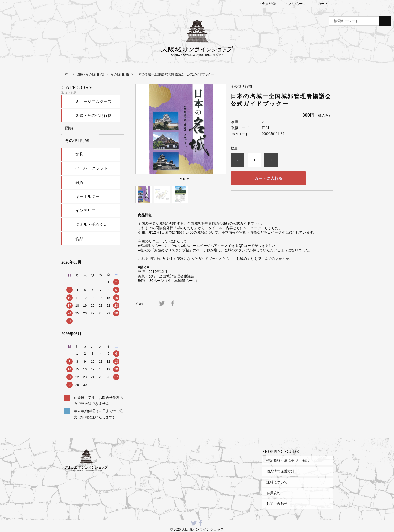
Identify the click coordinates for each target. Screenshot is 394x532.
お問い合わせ (277, 504)
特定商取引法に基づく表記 (287, 460)
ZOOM (184, 179)
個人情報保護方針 (280, 471)
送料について (277, 482)
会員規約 (273, 493)
